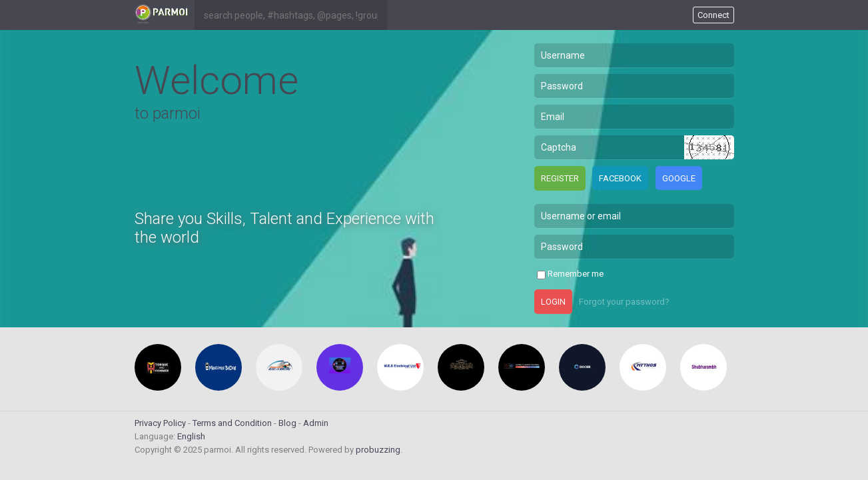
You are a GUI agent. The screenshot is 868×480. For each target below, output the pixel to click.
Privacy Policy (160, 423)
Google (679, 178)
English (191, 436)
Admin (316, 423)
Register (560, 178)
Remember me (576, 274)
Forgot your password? (624, 302)
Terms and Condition (232, 423)
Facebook (620, 178)
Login (553, 302)
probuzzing (378, 450)
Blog (287, 423)
